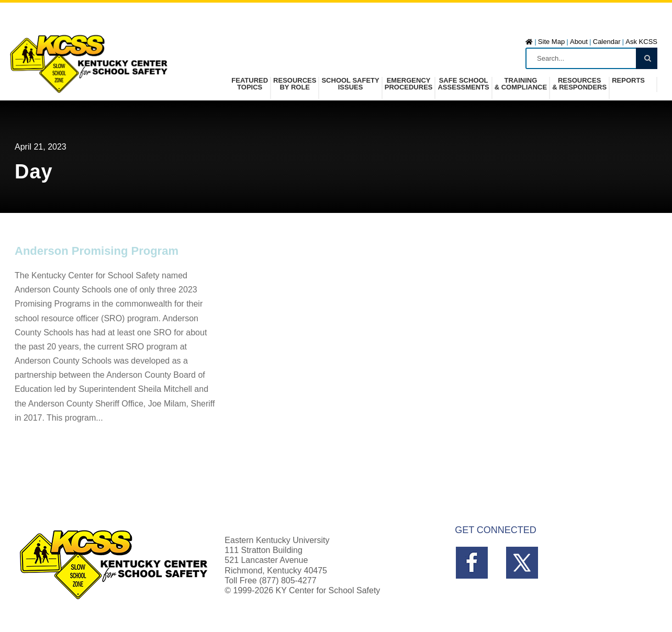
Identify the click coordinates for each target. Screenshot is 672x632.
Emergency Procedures (409, 84)
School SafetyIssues (350, 84)
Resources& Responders (579, 84)
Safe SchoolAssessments (463, 84)
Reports (628, 81)
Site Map (551, 42)
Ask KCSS (641, 42)
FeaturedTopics (250, 84)
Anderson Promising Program (97, 251)
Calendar (607, 42)
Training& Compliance (521, 84)
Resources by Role (295, 84)
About (579, 42)
